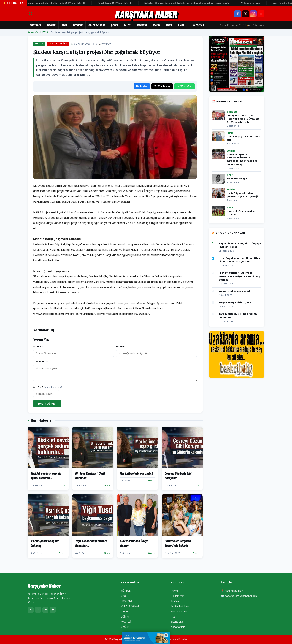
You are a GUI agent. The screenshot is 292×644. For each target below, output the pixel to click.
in (46, 610)
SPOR (64, 25)
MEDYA (45, 32)
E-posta (121, 346)
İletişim (175, 601)
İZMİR (169, 25)
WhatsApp (185, 86)
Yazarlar (198, 25)
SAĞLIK (156, 25)
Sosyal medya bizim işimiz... (236, 302)
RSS (173, 617)
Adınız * (38, 346)
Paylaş (142, 86)
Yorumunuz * (41, 361)
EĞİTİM (128, 25)
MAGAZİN (142, 25)
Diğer (183, 25)
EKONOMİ (78, 25)
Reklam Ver (177, 596)
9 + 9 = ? (48, 387)
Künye (175, 591)
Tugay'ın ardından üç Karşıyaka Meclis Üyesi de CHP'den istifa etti (52, 3)
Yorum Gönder (47, 404)
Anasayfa (35, 25)
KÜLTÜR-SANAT (97, 25)
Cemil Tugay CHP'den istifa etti (119, 3)
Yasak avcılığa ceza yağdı (235, 291)
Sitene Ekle (177, 622)
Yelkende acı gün (254, 3)
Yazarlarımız (178, 627)
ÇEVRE (115, 25)
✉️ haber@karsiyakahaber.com (239, 596)
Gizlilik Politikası (180, 606)
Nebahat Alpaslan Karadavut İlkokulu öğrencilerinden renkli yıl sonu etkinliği (190, 3)
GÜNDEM (51, 25)
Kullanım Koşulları (181, 611)
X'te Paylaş (162, 86)
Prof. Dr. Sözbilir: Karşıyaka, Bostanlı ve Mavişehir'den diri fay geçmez (239, 276)
